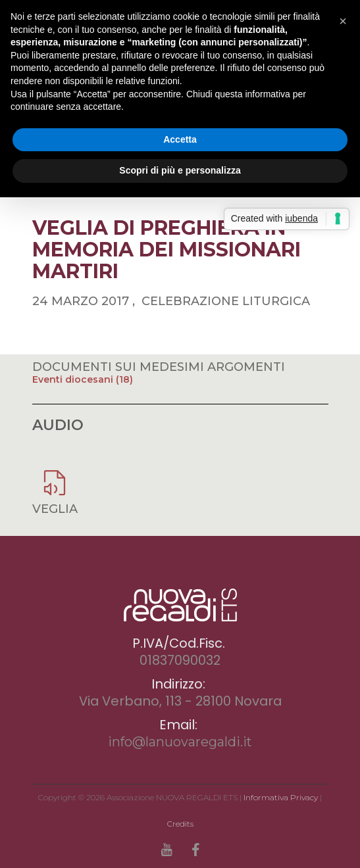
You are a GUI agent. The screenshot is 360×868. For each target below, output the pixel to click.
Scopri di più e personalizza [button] (180, 170)
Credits (180, 824)
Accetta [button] (180, 139)
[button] (343, 21)
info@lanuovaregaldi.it (180, 742)
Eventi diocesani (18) (83, 379)
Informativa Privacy (281, 797)
